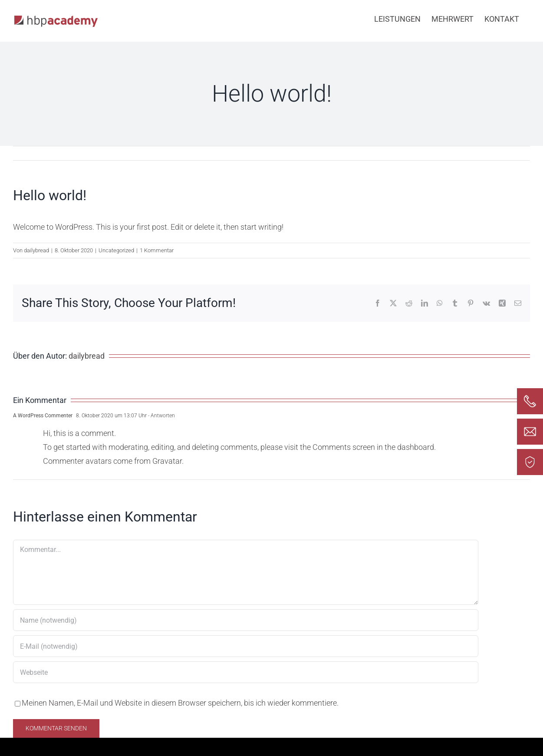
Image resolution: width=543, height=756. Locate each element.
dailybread (36, 250)
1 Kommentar (157, 250)
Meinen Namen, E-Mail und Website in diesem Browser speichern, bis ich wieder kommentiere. (180, 703)
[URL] (246, 672)
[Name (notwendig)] (246, 620)
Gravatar (167, 461)
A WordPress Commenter (43, 416)
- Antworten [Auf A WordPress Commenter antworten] (161, 416)
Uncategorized (116, 250)
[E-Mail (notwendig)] (246, 646)
